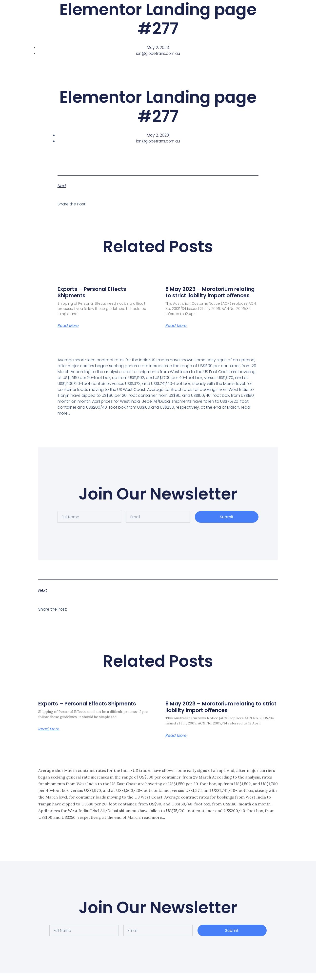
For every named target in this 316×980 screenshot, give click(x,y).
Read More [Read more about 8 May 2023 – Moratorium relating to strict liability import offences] (176, 332)
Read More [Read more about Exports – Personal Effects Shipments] (68, 326)
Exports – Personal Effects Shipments (94, 292)
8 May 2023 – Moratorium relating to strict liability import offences (210, 296)
